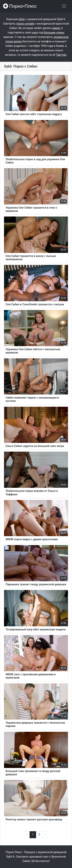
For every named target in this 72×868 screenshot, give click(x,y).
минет (56, 28)
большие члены (54, 33)
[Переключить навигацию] (64, 6)
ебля (22, 19)
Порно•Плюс (20, 6)
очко (35, 33)
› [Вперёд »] (45, 835)
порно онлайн (25, 24)
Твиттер (61, 55)
